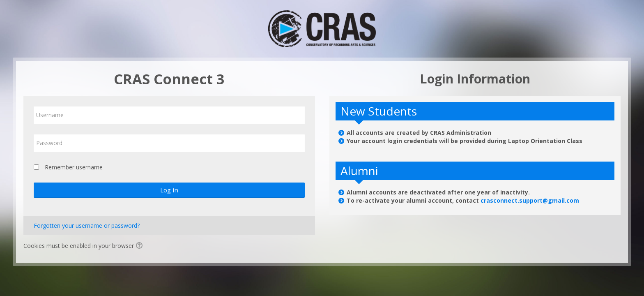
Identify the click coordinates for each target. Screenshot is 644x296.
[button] (140, 246)
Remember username (74, 167)
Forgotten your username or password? (87, 225)
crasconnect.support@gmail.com (530, 200)
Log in (169, 190)
